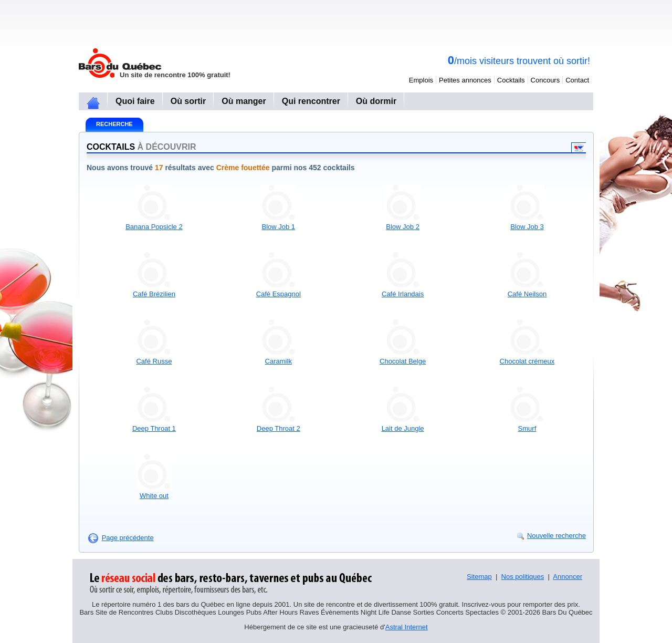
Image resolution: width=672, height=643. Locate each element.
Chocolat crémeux (527, 361)
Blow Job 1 (278, 227)
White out (154, 496)
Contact (577, 80)
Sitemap (479, 577)
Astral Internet (407, 627)
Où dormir (376, 101)
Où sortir (188, 101)
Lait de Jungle (403, 428)
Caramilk (279, 361)
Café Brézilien (154, 294)
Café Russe (154, 361)
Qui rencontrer (311, 101)
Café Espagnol (279, 294)
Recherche (114, 124)
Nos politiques (523, 577)
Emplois (421, 80)
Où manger (244, 101)
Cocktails (511, 80)
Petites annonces (465, 80)
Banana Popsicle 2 (154, 227)
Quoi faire (135, 101)
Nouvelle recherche (556, 536)
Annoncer (568, 577)
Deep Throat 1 (154, 428)
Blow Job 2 (403, 227)
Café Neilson (527, 294)
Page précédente (128, 538)
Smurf (527, 428)
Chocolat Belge (403, 361)
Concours (545, 80)
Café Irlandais (403, 294)
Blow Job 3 (527, 227)
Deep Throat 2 (279, 428)
